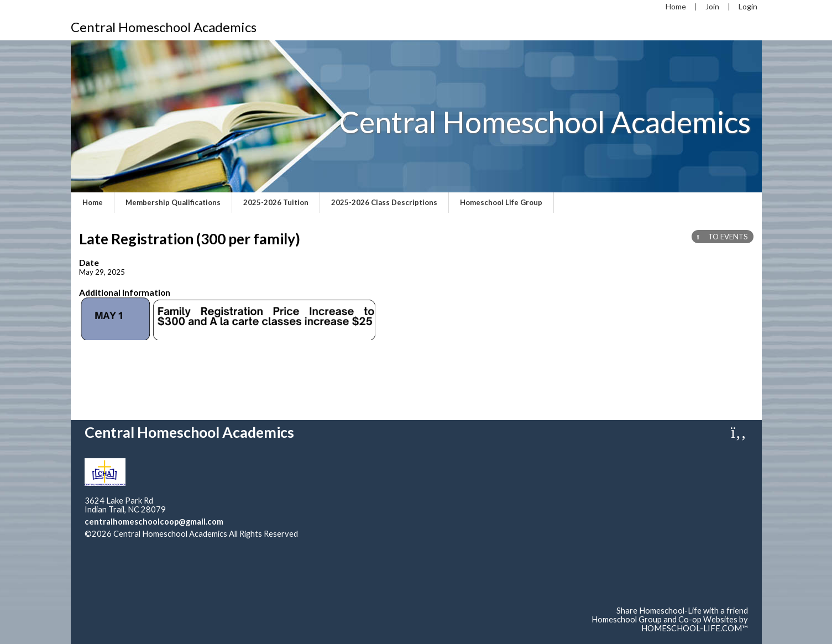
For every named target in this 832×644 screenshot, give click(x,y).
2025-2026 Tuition (276, 202)
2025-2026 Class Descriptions (384, 202)
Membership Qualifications (173, 202)
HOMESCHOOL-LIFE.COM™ (695, 628)
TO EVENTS (723, 237)
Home (93, 202)
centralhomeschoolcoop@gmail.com (154, 522)
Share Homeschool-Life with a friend (682, 611)
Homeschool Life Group (501, 202)
